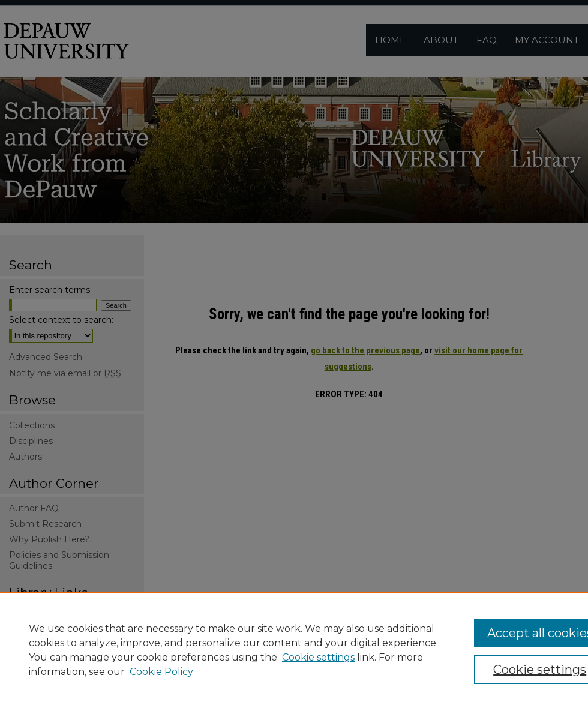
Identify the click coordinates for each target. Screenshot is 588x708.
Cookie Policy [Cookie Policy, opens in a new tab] (161, 672)
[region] (294, 650)
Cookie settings (318, 657)
